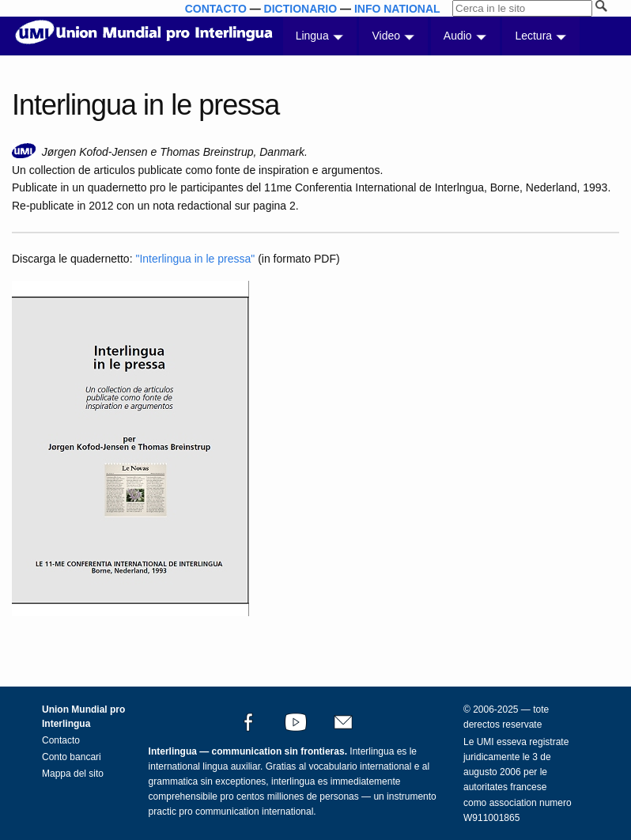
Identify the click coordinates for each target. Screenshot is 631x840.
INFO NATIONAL (397, 9)
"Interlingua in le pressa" (195, 259)
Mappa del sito (73, 774)
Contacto (61, 740)
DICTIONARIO (301, 9)
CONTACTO (216, 9)
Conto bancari (72, 757)
